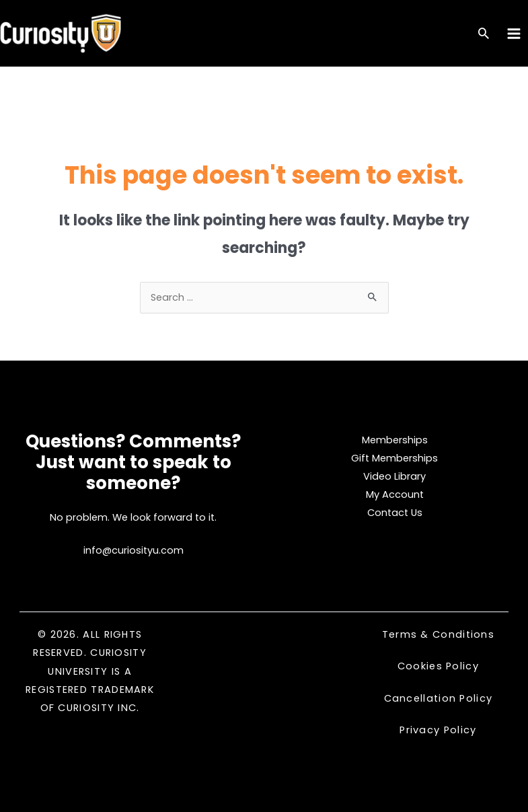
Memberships (395, 440)
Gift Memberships (394, 458)
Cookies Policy (438, 666)
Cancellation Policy (439, 698)
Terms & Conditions (438, 634)
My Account (395, 494)
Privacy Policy (438, 730)
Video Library (394, 476)
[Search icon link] (484, 35)
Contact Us (395, 513)
